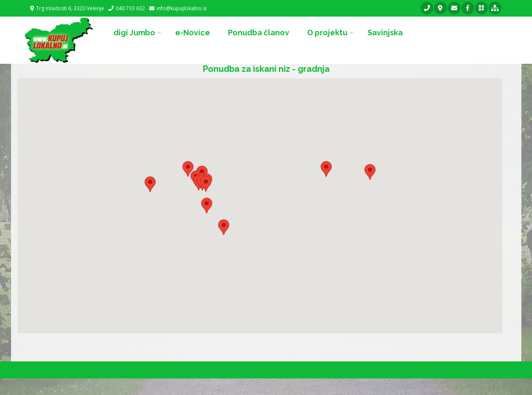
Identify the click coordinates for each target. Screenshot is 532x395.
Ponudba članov (259, 33)
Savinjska (385, 33)
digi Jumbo (134, 33)
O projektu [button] (327, 33)
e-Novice (193, 33)
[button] (206, 184)
